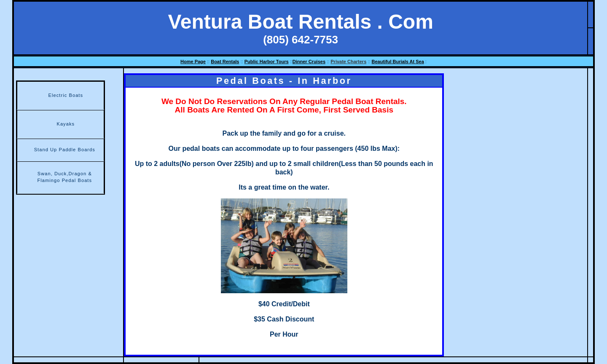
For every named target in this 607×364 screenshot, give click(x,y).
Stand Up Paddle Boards (65, 150)
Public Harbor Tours (267, 62)
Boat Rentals (225, 62)
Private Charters (348, 62)
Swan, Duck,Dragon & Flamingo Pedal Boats (64, 177)
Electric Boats (66, 95)
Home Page (193, 62)
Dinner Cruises (309, 62)
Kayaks (66, 124)
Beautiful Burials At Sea (398, 62)
